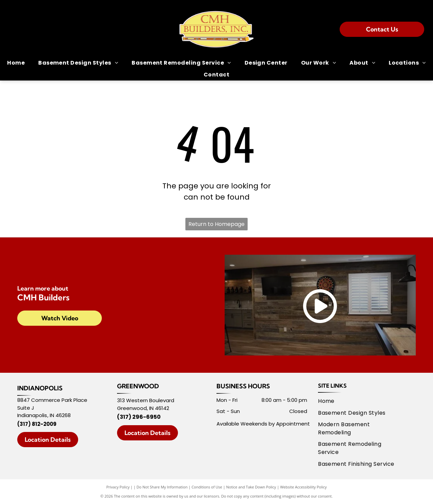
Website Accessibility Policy (303, 487)
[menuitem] (16, 63)
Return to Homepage (216, 224)
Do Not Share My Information (162, 487)
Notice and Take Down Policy (251, 487)
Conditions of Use (207, 487)
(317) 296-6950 (139, 417)
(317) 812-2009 (37, 424)
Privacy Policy (118, 487)
